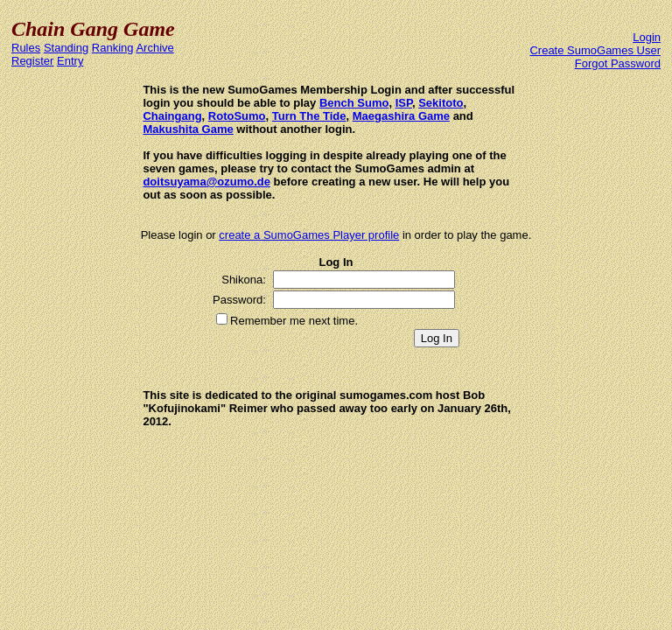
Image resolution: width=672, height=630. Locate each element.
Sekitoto (441, 103)
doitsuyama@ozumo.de (206, 182)
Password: (239, 300)
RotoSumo (237, 116)
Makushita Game (188, 129)
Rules (26, 48)
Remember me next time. (294, 321)
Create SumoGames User (595, 50)
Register (32, 61)
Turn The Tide (309, 116)
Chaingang (172, 116)
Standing (66, 48)
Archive (154, 48)
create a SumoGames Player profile (309, 235)
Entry (70, 61)
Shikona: (244, 280)
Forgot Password (618, 63)
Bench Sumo (354, 103)
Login (647, 37)
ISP (404, 103)
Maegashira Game (401, 116)
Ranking (113, 48)
